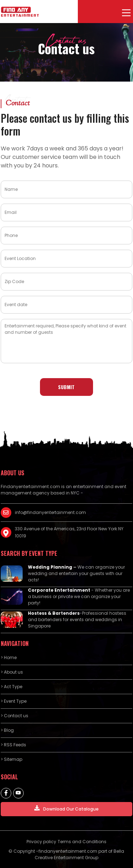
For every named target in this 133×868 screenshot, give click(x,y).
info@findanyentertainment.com (50, 512)
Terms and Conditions (82, 842)
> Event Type (14, 701)
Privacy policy (41, 842)
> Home (9, 657)
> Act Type (11, 687)
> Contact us (15, 716)
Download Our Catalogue (66, 809)
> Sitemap (11, 759)
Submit (66, 387)
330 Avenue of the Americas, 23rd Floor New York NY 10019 (69, 532)
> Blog (7, 730)
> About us (12, 672)
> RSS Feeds (13, 745)
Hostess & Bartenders (54, 613)
